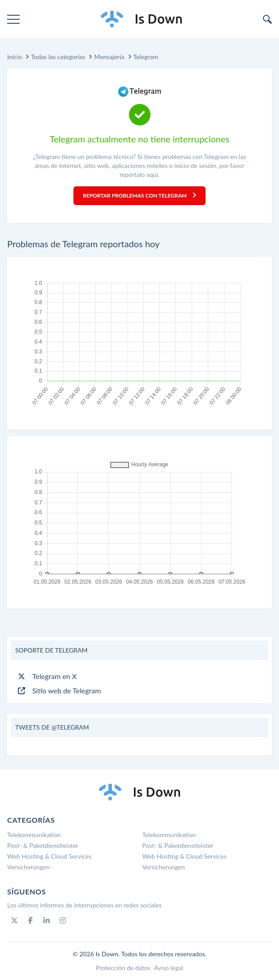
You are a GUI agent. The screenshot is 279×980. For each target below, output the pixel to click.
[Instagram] (63, 920)
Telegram (146, 57)
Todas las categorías (58, 57)
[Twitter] (14, 920)
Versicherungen (28, 867)
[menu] (13, 19)
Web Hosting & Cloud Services (49, 856)
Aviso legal (169, 968)
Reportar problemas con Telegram (139, 196)
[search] (267, 19)
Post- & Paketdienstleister (43, 845)
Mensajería (109, 57)
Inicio (15, 57)
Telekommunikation (34, 835)
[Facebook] (30, 920)
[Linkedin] (47, 920)
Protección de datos (123, 968)
